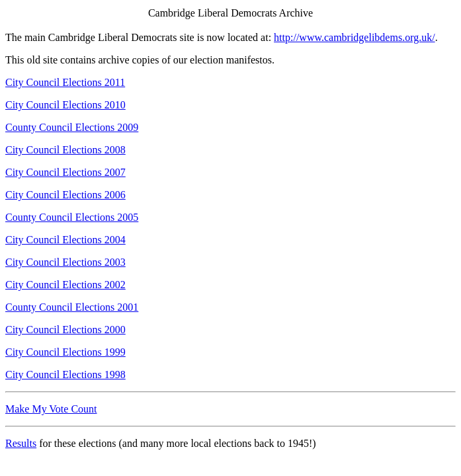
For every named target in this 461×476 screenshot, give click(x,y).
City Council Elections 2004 (65, 240)
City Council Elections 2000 (65, 330)
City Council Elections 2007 (65, 172)
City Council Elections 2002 (65, 285)
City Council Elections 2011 (65, 82)
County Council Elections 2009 (72, 127)
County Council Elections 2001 (72, 307)
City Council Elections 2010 (65, 105)
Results (21, 443)
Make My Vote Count (51, 409)
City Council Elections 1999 (65, 352)
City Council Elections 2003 (65, 262)
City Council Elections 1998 (65, 375)
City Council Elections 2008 (65, 150)
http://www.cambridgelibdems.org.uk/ (355, 37)
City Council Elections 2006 (65, 195)
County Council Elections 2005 (72, 217)
